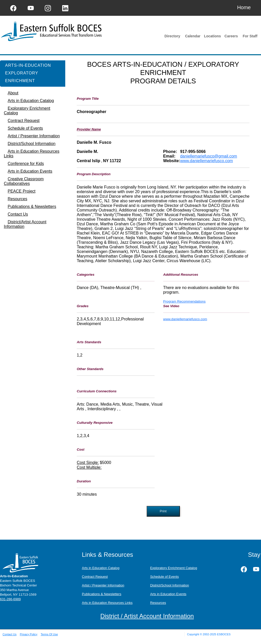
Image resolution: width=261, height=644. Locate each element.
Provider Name (89, 129)
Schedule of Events (165, 577)
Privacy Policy (28, 634)
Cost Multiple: (89, 467)
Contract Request (95, 577)
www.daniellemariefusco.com (206, 161)
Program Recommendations (184, 301)
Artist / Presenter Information (103, 585)
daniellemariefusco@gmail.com (209, 156)
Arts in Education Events (168, 594)
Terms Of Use (49, 634)
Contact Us (9, 634)
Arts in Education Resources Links (107, 603)
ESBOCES (224, 634)
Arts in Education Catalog (101, 568)
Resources (158, 603)
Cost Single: (88, 463)
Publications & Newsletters (102, 594)
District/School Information (170, 585)
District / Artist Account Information (147, 616)
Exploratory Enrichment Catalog (174, 568)
